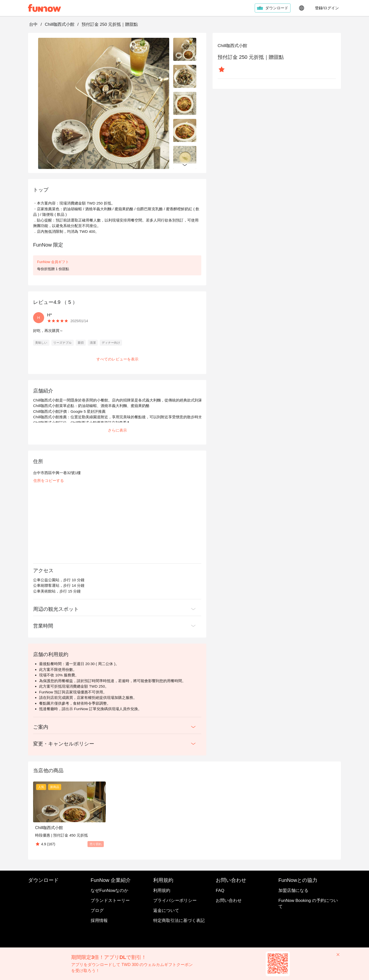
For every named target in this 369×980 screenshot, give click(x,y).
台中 (33, 24)
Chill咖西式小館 (60, 24)
